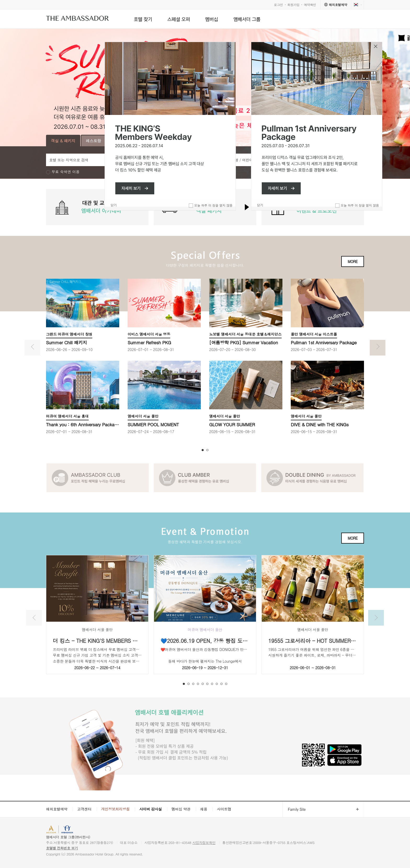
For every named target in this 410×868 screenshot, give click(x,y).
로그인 (278, 5)
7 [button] (212, 684)
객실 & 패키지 (63, 141)
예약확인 (310, 5)
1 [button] (203, 450)
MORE (353, 261)
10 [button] (226, 684)
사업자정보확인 (204, 843)
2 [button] (207, 450)
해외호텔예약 (57, 809)
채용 (204, 809)
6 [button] (207, 684)
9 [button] (221, 684)
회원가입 (294, 5)
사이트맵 (224, 809)
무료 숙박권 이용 (66, 172)
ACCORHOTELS (62, 830)
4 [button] (198, 684)
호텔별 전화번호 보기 (62, 848)
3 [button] (193, 684)
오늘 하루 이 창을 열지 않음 (360, 205)
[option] (97, 207)
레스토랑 (93, 141)
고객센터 (84, 809)
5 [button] (203, 684)
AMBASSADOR (90, 830)
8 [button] (217, 684)
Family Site (294, 809)
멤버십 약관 (181, 809)
